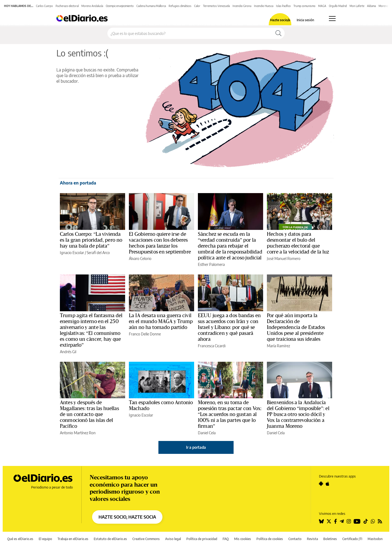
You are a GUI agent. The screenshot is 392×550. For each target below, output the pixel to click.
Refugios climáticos (180, 6)
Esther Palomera (211, 264)
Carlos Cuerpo (44, 6)
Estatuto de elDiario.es (110, 539)
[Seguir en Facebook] (335, 521)
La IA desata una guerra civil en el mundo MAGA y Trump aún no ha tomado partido (161, 321)
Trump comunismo (304, 6)
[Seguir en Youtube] (357, 521)
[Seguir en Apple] (328, 484)
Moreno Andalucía (92, 6)
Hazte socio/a (280, 20)
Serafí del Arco (98, 253)
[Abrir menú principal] (332, 19)
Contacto (295, 539)
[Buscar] (278, 33)
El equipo (45, 539)
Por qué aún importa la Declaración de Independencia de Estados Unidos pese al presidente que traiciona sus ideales (296, 327)
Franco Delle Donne (145, 334)
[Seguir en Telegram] (342, 521)
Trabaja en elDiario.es (73, 539)
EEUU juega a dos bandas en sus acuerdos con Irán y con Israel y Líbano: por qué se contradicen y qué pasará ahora (229, 327)
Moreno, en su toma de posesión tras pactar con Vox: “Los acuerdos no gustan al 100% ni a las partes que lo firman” (230, 414)
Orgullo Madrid (338, 6)
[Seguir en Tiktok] (366, 521)
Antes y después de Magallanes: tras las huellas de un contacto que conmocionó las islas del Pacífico (89, 414)
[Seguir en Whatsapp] (373, 521)
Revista (312, 539)
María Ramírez (278, 346)
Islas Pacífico (283, 6)
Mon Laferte (357, 6)
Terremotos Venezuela (216, 6)
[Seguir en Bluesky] (321, 521)
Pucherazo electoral (67, 6)
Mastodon (375, 539)
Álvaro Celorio (140, 258)
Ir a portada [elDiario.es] (196, 447)
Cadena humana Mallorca (151, 6)
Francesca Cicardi (212, 346)
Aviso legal (173, 539)
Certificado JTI (352, 539)
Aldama (371, 6)
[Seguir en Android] (321, 484)
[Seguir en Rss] (380, 521)
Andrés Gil (68, 352)
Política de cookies (270, 539)
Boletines (330, 539)
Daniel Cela (207, 433)
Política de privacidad (202, 539)
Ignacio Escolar (72, 253)
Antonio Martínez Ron (78, 433)
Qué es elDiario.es (20, 539)
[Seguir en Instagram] (349, 521)
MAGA (322, 6)
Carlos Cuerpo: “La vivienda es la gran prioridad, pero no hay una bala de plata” (91, 240)
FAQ (226, 539)
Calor (197, 6)
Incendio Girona (242, 6)
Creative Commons (146, 539)
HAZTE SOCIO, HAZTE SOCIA (127, 517)
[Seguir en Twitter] (329, 521)
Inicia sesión (305, 20)
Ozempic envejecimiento (120, 6)
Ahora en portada (78, 183)
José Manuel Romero (284, 258)
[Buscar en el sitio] (190, 33)
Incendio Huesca (264, 6)
